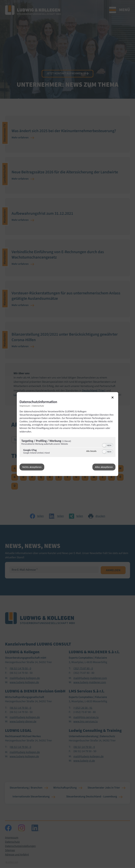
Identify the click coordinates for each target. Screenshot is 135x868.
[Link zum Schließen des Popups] (114, 399)
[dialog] (67, 434)
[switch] (108, 445)
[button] (104, 445)
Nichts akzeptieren (32, 467)
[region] (67, 447)
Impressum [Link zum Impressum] (25, 406)
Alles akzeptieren (104, 467)
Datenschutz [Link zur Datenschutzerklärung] (38, 406)
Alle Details (91, 451)
